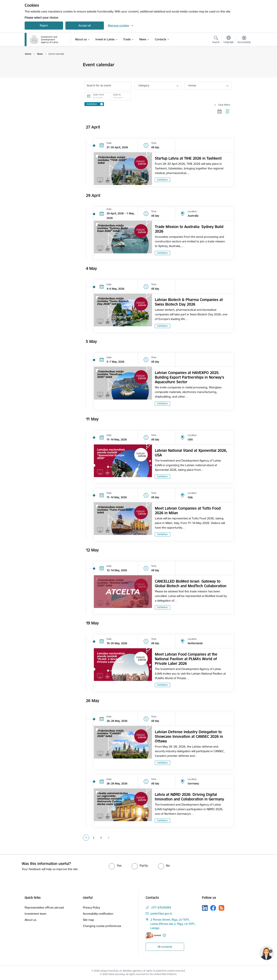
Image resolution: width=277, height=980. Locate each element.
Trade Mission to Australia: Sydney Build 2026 (189, 229)
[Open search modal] (216, 40)
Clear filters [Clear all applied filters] (224, 105)
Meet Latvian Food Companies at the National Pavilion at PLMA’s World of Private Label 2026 (186, 659)
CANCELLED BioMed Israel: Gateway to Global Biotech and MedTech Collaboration (191, 584)
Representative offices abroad (44, 907)
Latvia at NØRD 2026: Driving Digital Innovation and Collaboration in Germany (189, 797)
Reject (44, 25)
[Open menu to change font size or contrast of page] (244, 40)
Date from (99, 95)
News (32, 72)
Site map (88, 920)
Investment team (35, 914)
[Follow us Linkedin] (205, 908)
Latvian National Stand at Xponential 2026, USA (191, 453)
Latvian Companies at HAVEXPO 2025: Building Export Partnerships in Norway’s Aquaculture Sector (189, 377)
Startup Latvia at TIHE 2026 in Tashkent (188, 158)
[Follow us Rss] (221, 908)
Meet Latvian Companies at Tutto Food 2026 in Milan (188, 511)
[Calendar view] (220, 112)
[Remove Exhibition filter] (102, 104)
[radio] (115, 866)
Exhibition (163, 180)
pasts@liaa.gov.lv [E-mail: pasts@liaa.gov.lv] (161, 913)
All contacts (165, 947)
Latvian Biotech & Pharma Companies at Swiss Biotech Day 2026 (189, 302)
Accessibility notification (98, 914)
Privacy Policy (91, 907)
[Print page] (243, 63)
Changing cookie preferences (102, 926)
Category (144, 85)
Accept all (85, 25)
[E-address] (153, 935)
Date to (117, 95)
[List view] (228, 112)
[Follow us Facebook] (213, 908)
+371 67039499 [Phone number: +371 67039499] (161, 907)
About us (30, 920)
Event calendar (38, 65)
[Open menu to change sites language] (229, 40)
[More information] (164, 935)
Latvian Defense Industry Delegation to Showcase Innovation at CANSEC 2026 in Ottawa (189, 736)
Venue (192, 85)
